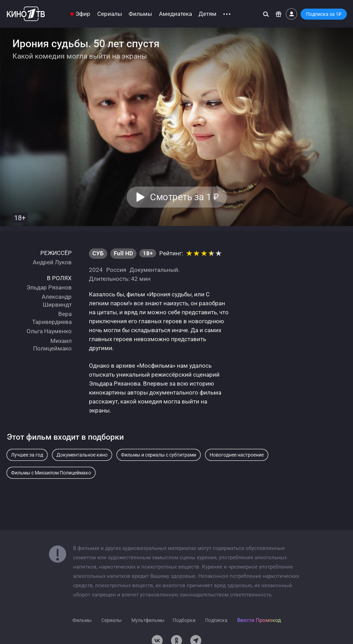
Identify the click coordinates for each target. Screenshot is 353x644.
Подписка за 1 (324, 14)
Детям (208, 14)
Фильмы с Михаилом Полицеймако (51, 473)
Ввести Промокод (259, 620)
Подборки (184, 620)
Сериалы (110, 14)
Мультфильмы (148, 620)
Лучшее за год (27, 455)
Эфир (83, 14)
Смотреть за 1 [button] (184, 197)
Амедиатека (175, 14)
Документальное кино (82, 455)
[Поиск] (266, 14)
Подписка (216, 620)
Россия (116, 270)
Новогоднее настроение (237, 455)
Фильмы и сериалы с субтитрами (159, 455)
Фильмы (140, 14)
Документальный (154, 270)
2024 (96, 270)
